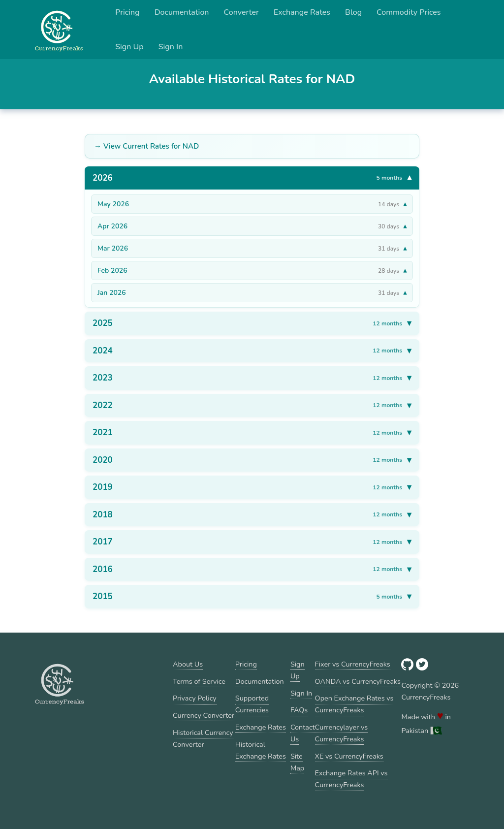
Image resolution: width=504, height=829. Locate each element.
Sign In (171, 47)
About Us (188, 664)
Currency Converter (204, 715)
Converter (241, 12)
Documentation (182, 12)
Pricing (127, 12)
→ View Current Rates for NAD (146, 146)
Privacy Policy (195, 698)
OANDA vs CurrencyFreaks (358, 681)
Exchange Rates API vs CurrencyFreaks (351, 779)
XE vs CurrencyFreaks (349, 756)
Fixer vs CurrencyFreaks (353, 664)
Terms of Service (199, 681)
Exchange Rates (302, 12)
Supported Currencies (252, 704)
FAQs (299, 710)
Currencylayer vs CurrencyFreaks (342, 733)
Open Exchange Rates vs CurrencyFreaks (354, 704)
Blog (353, 12)
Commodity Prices (409, 12)
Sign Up (129, 47)
